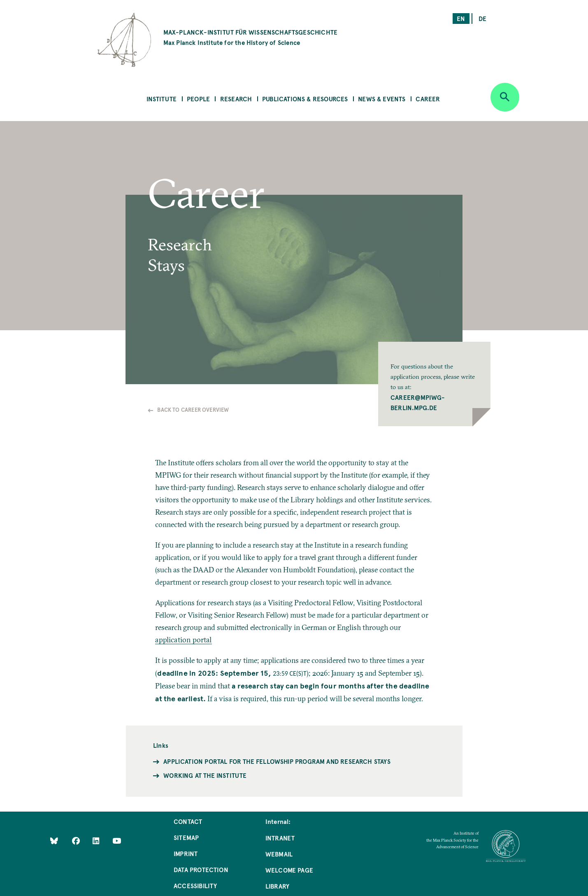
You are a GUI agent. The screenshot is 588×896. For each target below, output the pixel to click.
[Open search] (505, 97)
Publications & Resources (305, 99)
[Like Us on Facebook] (77, 840)
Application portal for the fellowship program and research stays (277, 761)
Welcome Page (289, 870)
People (198, 99)
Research (236, 99)
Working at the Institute (205, 775)
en (461, 18)
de (482, 18)
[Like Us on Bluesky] (54, 840)
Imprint (186, 853)
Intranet (280, 838)
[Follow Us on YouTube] (117, 840)
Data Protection (201, 869)
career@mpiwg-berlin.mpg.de (418, 402)
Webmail (279, 854)
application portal (183, 640)
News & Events (382, 99)
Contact (188, 821)
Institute (162, 99)
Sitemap (186, 837)
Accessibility (195, 885)
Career (428, 99)
